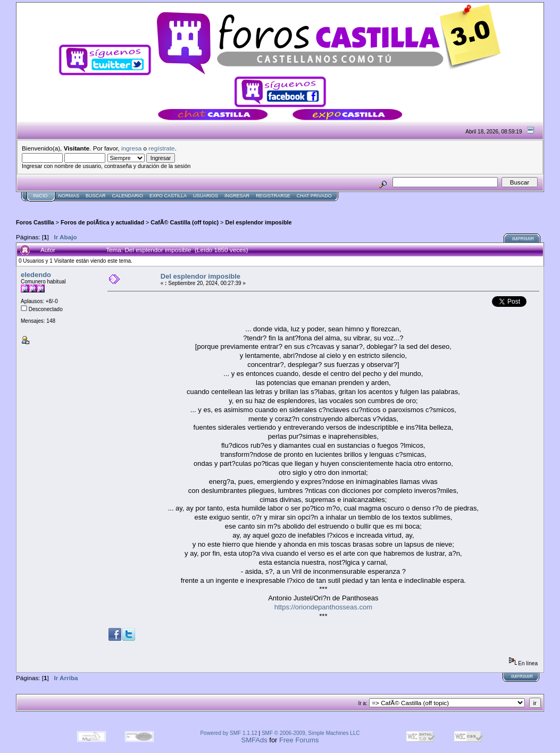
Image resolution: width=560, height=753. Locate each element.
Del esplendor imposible (258, 222)
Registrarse (273, 196)
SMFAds (254, 740)
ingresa (131, 148)
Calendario (128, 196)
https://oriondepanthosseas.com (323, 607)
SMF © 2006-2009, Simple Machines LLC (311, 733)
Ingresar (237, 196)
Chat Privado (314, 196)
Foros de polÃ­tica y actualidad (102, 222)
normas (69, 196)
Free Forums (299, 740)
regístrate (161, 148)
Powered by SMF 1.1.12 (228, 733)
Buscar (96, 196)
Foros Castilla (35, 222)
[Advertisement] (210, 206)
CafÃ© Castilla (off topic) (185, 222)
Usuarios (206, 196)
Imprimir (523, 239)
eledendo (36, 275)
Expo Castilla (168, 196)
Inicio (40, 196)
